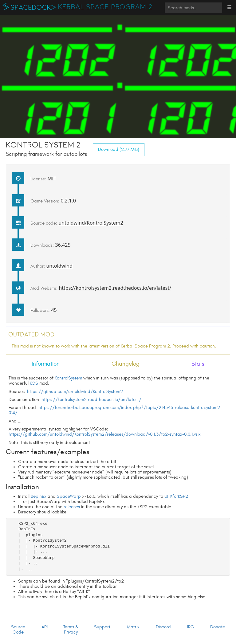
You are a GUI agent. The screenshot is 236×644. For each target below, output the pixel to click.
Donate (218, 627)
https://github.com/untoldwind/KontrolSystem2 (75, 392)
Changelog (126, 364)
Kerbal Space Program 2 (105, 7)
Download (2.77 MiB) (119, 149)
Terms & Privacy (71, 630)
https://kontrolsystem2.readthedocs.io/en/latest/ (115, 288)
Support (102, 627)
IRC (191, 627)
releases (72, 507)
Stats (198, 364)
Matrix (133, 627)
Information (46, 364)
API (45, 627)
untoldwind (59, 266)
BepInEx (39, 496)
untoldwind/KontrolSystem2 (91, 223)
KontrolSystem (68, 378)
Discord (163, 627)
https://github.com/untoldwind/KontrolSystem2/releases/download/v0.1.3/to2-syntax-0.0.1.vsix (105, 434)
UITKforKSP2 (176, 496)
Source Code (18, 630)
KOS (34, 383)
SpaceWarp (69, 496)
